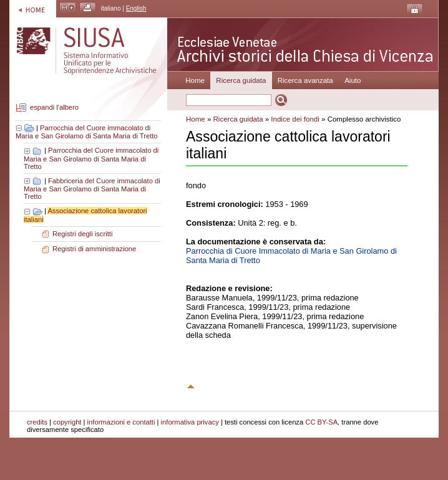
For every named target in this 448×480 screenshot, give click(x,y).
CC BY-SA (321, 422)
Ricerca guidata (238, 119)
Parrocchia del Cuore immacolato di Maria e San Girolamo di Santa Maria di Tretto (87, 132)
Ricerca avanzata (305, 80)
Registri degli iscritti (82, 234)
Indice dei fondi (295, 119)
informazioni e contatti (121, 422)
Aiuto (353, 80)
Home (195, 80)
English (136, 8)
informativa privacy (190, 422)
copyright (67, 422)
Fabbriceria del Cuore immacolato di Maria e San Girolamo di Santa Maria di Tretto (92, 189)
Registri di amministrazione (94, 249)
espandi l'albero (54, 108)
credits (37, 422)
